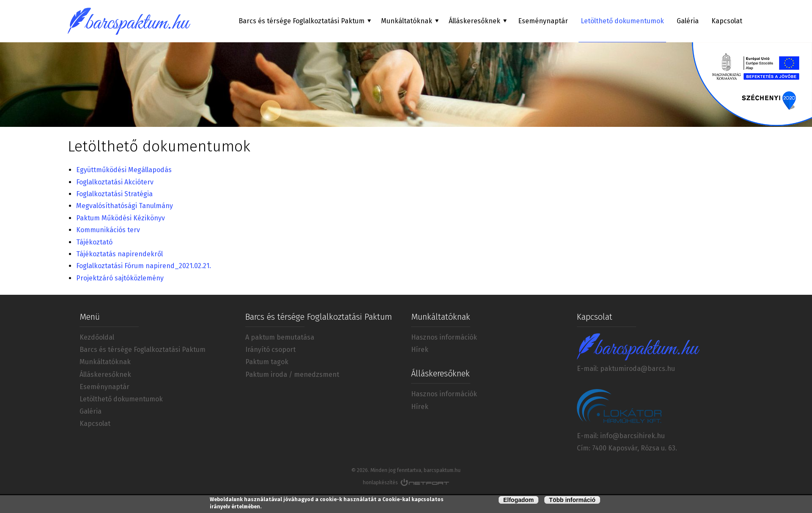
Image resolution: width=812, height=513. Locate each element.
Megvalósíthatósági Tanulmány (125, 206)
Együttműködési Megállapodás (124, 170)
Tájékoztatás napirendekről (119, 254)
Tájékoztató (95, 242)
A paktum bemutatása (280, 337)
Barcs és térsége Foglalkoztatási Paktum (143, 350)
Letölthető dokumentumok (622, 21)
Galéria (688, 21)
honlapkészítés (380, 483)
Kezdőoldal (97, 337)
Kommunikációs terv (108, 230)
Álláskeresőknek (105, 374)
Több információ (572, 500)
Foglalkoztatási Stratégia (114, 194)
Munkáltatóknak (105, 362)
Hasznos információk (444, 337)
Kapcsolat (727, 21)
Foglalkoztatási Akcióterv (115, 182)
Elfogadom (518, 500)
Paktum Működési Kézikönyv (121, 218)
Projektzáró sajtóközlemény (120, 278)
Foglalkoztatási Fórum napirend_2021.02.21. (144, 266)
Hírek (420, 350)
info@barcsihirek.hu (632, 436)
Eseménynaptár (543, 21)
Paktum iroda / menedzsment (292, 374)
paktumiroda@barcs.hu (638, 369)
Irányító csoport (270, 350)
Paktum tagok (267, 362)
